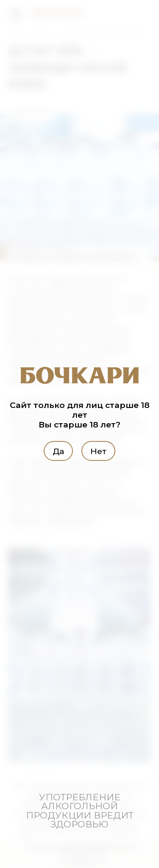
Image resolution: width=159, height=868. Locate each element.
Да (58, 451)
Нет (98, 451)
